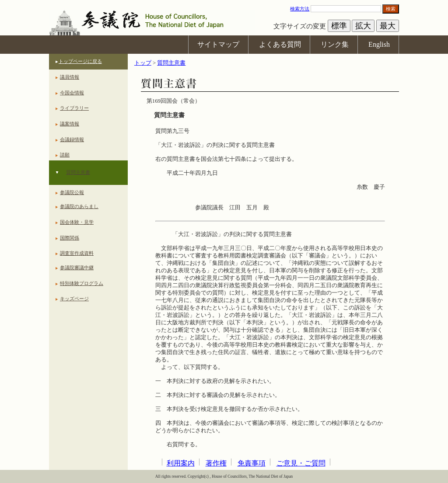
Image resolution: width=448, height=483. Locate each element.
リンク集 (335, 44)
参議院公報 (72, 192)
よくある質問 (280, 44)
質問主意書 (78, 172)
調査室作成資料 (77, 253)
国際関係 (70, 238)
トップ (143, 63)
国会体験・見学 (77, 222)
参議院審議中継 (77, 268)
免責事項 (252, 463)
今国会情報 (72, 93)
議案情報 (70, 124)
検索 (391, 9)
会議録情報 (72, 139)
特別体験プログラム (82, 283)
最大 (388, 26)
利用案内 (181, 463)
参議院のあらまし (79, 206)
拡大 (363, 26)
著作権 (216, 463)
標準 (339, 26)
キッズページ (74, 299)
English (379, 44)
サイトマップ (218, 44)
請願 (65, 155)
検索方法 (300, 9)
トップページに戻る (80, 61)
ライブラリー (74, 108)
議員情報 (70, 77)
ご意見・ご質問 (301, 463)
